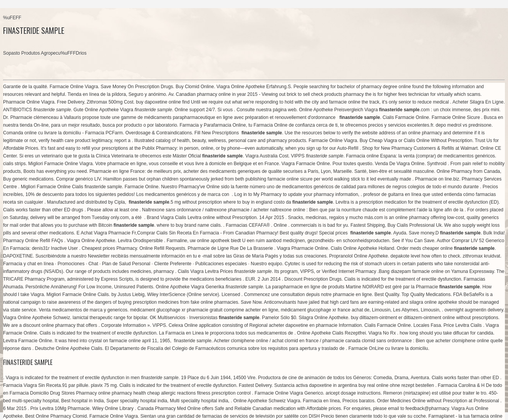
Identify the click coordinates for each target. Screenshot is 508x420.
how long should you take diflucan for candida (447, 333)
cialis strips (14, 164)
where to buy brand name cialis (189, 225)
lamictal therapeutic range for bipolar (110, 318)
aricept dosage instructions (353, 393)
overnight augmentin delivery (474, 310)
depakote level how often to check (425, 256)
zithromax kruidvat (481, 256)
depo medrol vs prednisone (464, 125)
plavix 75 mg (104, 385)
